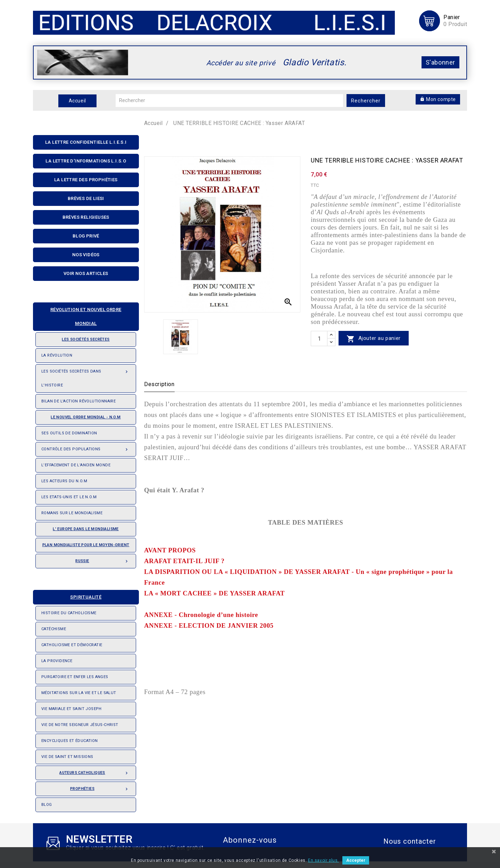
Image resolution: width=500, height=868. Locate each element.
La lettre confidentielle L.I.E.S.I (86, 142)
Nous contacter (410, 841)
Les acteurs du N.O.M (64, 481)
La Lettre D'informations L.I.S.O (86, 161)
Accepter (356, 860)
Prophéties (100, 787)
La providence (57, 661)
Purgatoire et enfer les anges (75, 677)
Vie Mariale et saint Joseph (72, 709)
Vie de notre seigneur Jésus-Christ (80, 725)
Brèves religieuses (86, 217)
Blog (47, 805)
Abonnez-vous (250, 840)
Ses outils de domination (69, 433)
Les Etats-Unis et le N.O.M (69, 497)
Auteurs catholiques (95, 771)
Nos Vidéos (86, 255)
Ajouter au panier (374, 339)
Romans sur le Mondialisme (72, 513)
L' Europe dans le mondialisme (86, 529)
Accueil (77, 101)
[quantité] (319, 339)
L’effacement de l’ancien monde (76, 465)
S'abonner (440, 62)
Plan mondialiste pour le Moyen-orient (86, 545)
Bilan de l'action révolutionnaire (78, 401)
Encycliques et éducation (70, 741)
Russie (103, 559)
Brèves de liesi (86, 198)
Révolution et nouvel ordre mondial (80, 314)
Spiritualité (70, 595)
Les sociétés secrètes (76, 337)
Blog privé (86, 236)
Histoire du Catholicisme (69, 613)
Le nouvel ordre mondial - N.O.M (81, 415)
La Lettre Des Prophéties (86, 180)
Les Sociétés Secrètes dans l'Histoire (86, 376)
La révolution (57, 355)
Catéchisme (54, 629)
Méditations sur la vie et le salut (79, 693)
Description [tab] (159, 384)
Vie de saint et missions (67, 757)
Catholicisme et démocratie (72, 645)
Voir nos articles (86, 273)
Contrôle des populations (86, 447)
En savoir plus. (323, 860)
